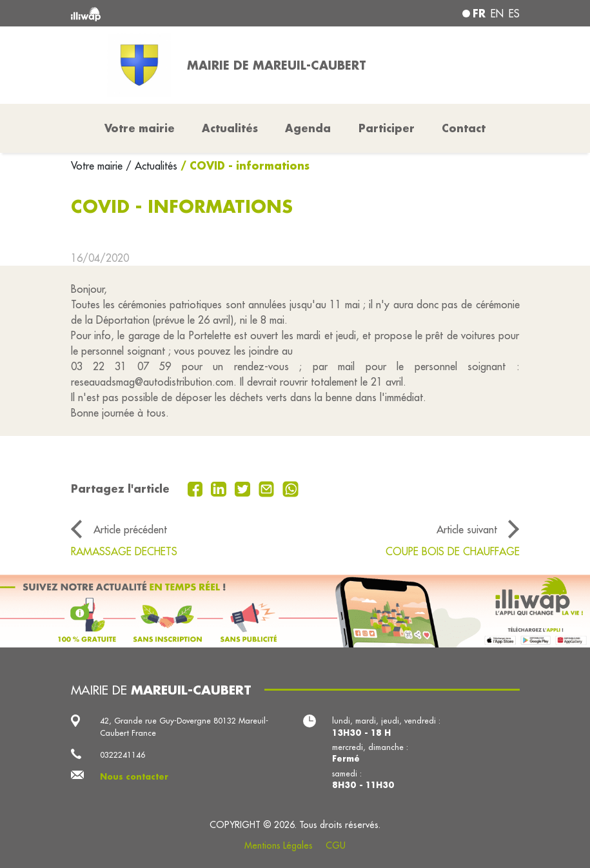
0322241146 (123, 755)
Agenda (308, 128)
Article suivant (467, 529)
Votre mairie (98, 166)
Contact (464, 128)
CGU (336, 845)
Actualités (230, 128)
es (514, 14)
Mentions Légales (279, 845)
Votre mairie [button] (140, 128)
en (497, 14)
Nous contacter (134, 776)
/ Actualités (152, 166)
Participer (387, 128)
